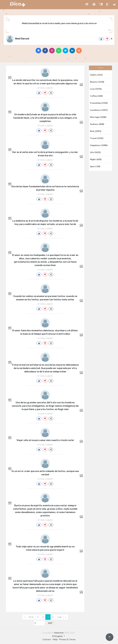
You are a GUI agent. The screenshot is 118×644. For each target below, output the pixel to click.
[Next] (66, 617)
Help (55, 639)
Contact (47, 639)
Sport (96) (95, 166)
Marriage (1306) (98, 117)
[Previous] (25, 617)
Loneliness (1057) (99, 110)
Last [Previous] (59, 617)
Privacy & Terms (67, 639)
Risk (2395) (96, 131)
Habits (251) (96, 75)
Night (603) (96, 159)
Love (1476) (96, 89)
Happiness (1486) (99, 145)
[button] (87, 5)
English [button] (58, 636)
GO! (50, 623)
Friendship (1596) (99, 103)
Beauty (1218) (97, 82)
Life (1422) (95, 152)
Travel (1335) (97, 138)
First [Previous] (31, 617)
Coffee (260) (96, 96)
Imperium (59, 633)
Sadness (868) (97, 124)
